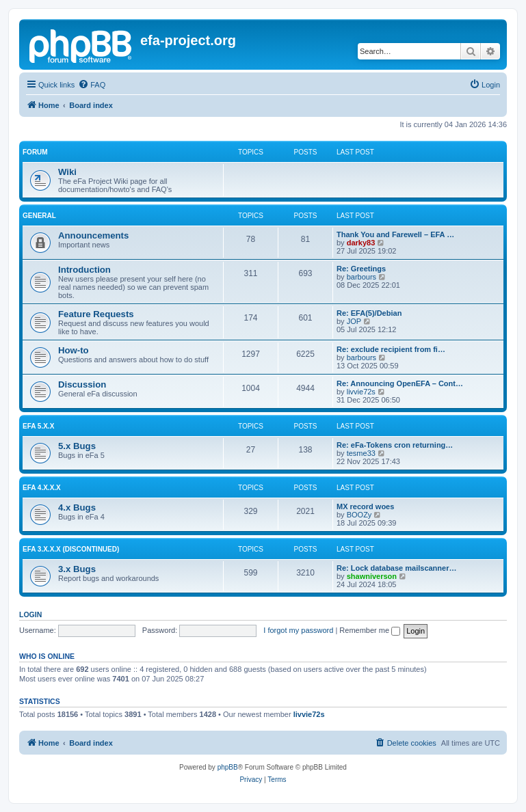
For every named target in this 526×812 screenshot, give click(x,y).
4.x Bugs (77, 507)
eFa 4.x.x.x (42, 488)
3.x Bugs (77, 569)
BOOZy (359, 515)
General (39, 216)
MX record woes (365, 506)
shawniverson (372, 576)
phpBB (228, 767)
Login (30, 614)
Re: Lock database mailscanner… (396, 568)
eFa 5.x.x (38, 426)
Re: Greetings (361, 269)
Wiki (67, 172)
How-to (74, 350)
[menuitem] (92, 85)
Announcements (93, 235)
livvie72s (361, 392)
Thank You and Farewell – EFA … (395, 234)
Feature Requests (96, 314)
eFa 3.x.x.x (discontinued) (71, 549)
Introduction (84, 270)
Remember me (370, 630)
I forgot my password (298, 630)
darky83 (361, 243)
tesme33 (361, 453)
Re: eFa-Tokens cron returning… (395, 445)
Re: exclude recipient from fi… (391, 349)
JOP (354, 321)
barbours (361, 277)
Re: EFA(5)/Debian (369, 313)
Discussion (82, 384)
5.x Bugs (77, 446)
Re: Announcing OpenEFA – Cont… (400, 383)
